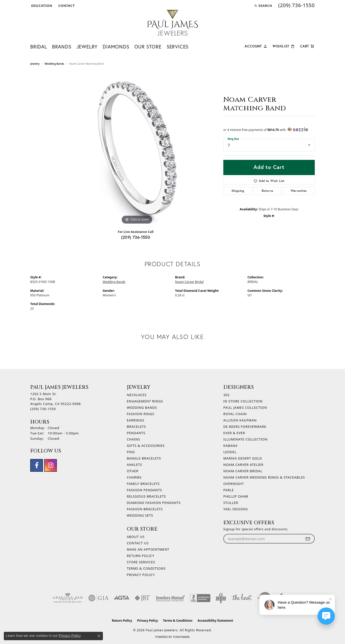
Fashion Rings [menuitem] (141, 414)
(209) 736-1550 (136, 237)
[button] (41, 6)
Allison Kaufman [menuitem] (240, 420)
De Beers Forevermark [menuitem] (245, 427)
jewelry (35, 64)
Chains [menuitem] (133, 439)
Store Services (141, 562)
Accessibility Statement (215, 621)
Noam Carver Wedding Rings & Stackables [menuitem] (264, 477)
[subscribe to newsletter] (308, 539)
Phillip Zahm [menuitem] (236, 496)
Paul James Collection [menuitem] (245, 408)
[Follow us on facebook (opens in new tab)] (37, 465)
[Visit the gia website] (99, 598)
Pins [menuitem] (131, 452)
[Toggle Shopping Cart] (307, 46)
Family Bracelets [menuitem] (143, 484)
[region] (137, 149)
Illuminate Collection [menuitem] (245, 439)
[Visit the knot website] (242, 598)
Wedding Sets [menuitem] (140, 515)
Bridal (39, 47)
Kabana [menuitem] (230, 446)
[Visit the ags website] (68, 598)
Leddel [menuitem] (230, 452)
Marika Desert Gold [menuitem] (243, 458)
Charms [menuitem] (134, 477)
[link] (66, 6)
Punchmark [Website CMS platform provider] (182, 637)
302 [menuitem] (226, 395)
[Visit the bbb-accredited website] (200, 598)
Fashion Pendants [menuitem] (144, 490)
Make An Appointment (148, 549)
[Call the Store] (43, 409)
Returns (268, 191)
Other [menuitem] (133, 471)
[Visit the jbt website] (143, 598)
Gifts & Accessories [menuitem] (146, 446)
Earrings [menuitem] (136, 420)
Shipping (238, 191)
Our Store (148, 47)
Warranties (299, 191)
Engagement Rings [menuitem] (145, 401)
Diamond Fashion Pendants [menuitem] (154, 503)
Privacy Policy (141, 575)
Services (178, 47)
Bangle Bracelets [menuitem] (144, 458)
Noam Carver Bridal (189, 282)
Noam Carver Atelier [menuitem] (243, 465)
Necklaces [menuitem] (137, 395)
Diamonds (116, 47)
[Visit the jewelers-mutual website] (170, 598)
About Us (136, 537)
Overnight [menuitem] (234, 484)
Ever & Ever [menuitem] (234, 433)
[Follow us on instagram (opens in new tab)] (51, 465)
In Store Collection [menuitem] (243, 401)
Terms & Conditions (146, 568)
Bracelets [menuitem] (136, 427)
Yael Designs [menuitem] (236, 509)
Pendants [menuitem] (136, 433)
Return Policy (141, 556)
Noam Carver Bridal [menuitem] (243, 471)
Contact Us (138, 543)
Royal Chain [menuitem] (235, 414)
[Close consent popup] (99, 636)
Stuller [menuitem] (231, 503)
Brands (62, 47)
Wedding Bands (54, 64)
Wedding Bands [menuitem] (142, 408)
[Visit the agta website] (122, 598)
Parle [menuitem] (229, 490)
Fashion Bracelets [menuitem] (145, 509)
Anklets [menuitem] (134, 465)
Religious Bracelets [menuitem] (146, 496)
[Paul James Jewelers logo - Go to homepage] (172, 23)
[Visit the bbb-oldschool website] (221, 598)
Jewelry (87, 47)
